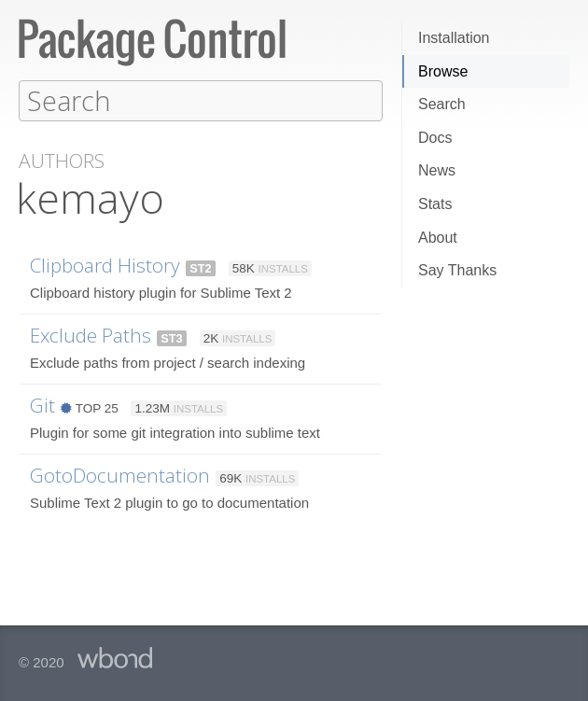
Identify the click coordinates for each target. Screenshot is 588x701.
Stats (435, 204)
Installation (454, 38)
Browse (443, 71)
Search (442, 104)
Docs (435, 138)
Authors (62, 160)
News (437, 170)
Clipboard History (105, 264)
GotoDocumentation (120, 474)
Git (42, 404)
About (438, 238)
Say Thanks (457, 270)
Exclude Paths (91, 334)
